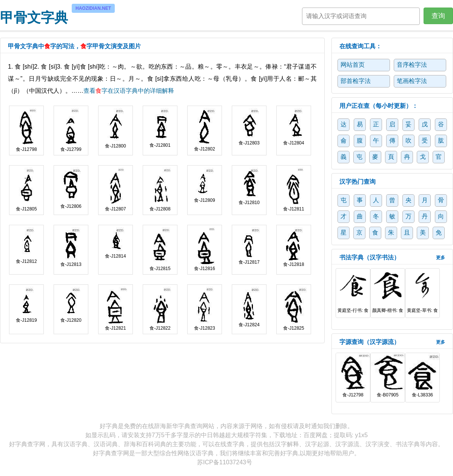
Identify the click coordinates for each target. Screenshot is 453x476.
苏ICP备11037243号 (225, 462)
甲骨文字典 (34, 17)
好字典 (109, 426)
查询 (438, 16)
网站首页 (353, 65)
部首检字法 (356, 81)
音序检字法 (412, 65)
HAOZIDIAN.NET (93, 8)
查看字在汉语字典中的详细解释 (129, 91)
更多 (441, 258)
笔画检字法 (412, 81)
